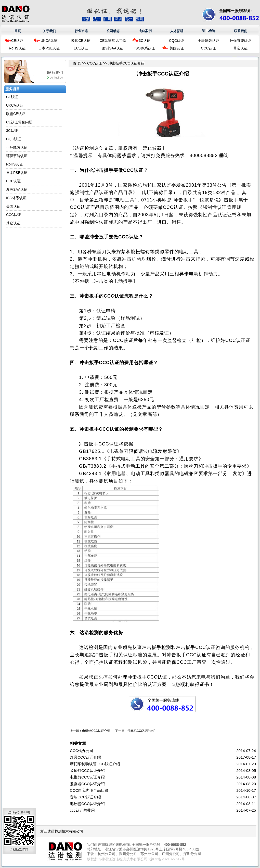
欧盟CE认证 (81, 41)
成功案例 (145, 31)
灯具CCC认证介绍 (86, 757)
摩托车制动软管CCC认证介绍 (95, 764)
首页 (18, 31)
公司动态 (113, 31)
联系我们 (241, 31)
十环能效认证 (209, 41)
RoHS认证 (17, 48)
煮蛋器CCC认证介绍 (87, 784)
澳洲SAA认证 (113, 48)
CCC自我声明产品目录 (89, 790)
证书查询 (209, 31)
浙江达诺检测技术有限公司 (62, 831)
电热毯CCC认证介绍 (87, 804)
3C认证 (145, 41)
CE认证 (17, 41)
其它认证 (240, 48)
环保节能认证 (240, 41)
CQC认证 (177, 41)
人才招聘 (177, 31)
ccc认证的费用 (82, 810)
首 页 (77, 63)
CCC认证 (208, 48)
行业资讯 (81, 31)
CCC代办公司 (82, 751)
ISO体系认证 (145, 48)
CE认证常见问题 (113, 41)
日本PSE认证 (49, 48)
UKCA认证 (49, 41)
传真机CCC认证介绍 (141, 731)
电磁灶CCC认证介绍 (96, 731)
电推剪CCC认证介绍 (87, 777)
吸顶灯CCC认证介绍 (87, 770)
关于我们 (49, 31)
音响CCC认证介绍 (86, 797)
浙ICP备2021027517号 (167, 859)
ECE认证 (81, 48)
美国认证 (177, 48)
